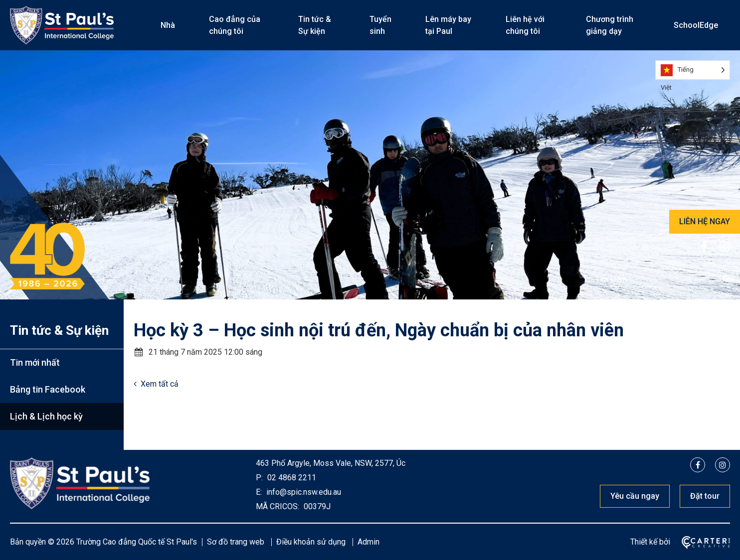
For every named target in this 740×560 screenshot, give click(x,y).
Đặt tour (705, 496)
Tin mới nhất (35, 362)
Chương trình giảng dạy (610, 25)
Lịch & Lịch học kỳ (46, 416)
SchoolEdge (696, 25)
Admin (369, 542)
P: (259, 478)
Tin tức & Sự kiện (315, 25)
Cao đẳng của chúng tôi (235, 25)
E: (259, 492)
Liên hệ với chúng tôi (525, 25)
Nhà (168, 25)
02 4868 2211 (291, 478)
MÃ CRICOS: (277, 506)
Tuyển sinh (380, 25)
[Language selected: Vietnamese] (693, 70)
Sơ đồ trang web (236, 542)
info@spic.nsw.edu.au (303, 492)
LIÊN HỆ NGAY (705, 221)
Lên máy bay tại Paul (448, 25)
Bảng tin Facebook (48, 389)
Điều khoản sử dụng (311, 542)
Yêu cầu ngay (635, 496)
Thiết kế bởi (650, 542)
